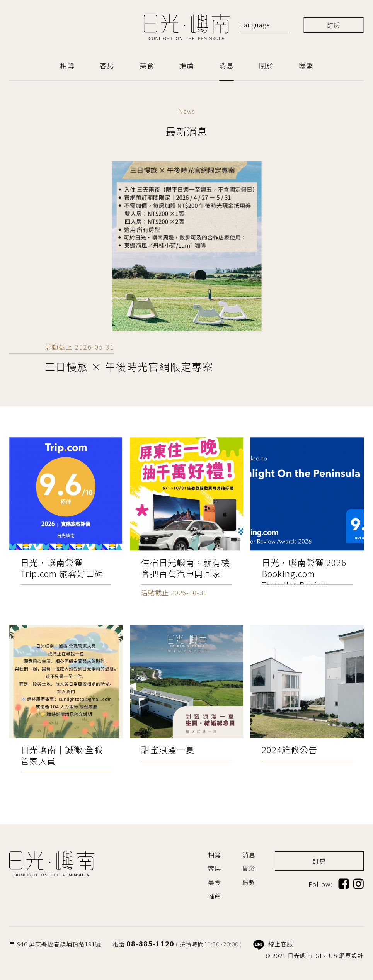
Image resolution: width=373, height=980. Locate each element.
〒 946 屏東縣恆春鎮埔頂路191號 (55, 944)
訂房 (334, 25)
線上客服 (273, 944)
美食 (147, 65)
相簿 (67, 65)
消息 (227, 65)
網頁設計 (351, 955)
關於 (266, 65)
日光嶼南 (187, 27)
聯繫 (306, 65)
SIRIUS (327, 955)
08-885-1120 (150, 943)
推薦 (187, 65)
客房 (107, 65)
